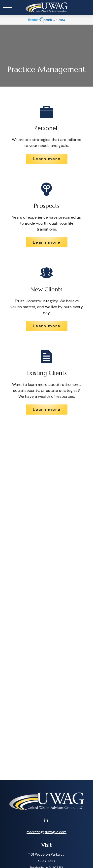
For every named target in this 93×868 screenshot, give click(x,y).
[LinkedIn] (46, 820)
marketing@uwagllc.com (46, 832)
